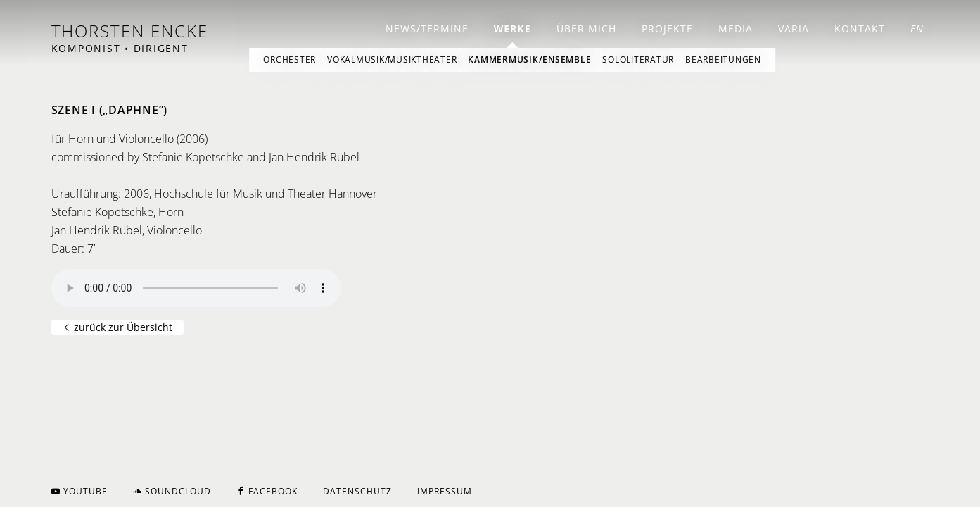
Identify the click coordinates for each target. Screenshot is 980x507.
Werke (513, 29)
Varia (794, 29)
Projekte (667, 29)
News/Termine (427, 29)
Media (736, 29)
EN (917, 29)
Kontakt (860, 29)
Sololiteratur (638, 60)
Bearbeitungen (723, 60)
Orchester (289, 60)
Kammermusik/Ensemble (529, 60)
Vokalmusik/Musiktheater (392, 60)
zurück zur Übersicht (117, 327)
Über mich (586, 29)
